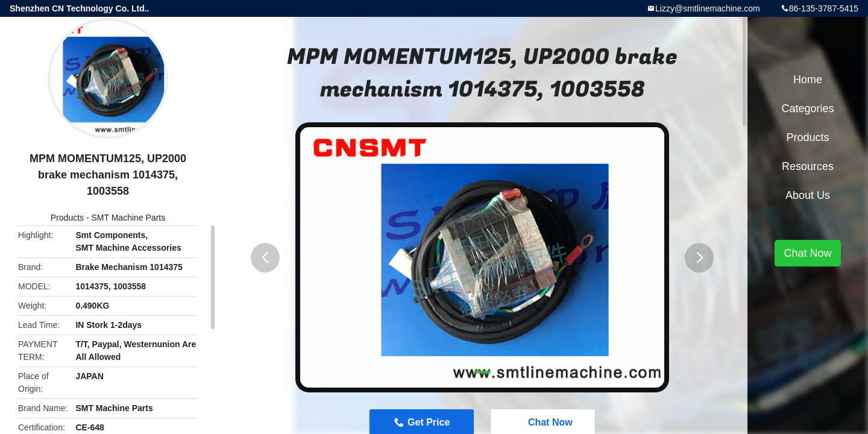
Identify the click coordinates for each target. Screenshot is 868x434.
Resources (808, 166)
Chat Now (807, 253)
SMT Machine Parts (129, 218)
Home (808, 80)
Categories (807, 108)
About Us (808, 195)
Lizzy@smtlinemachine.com (708, 8)
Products (67, 218)
